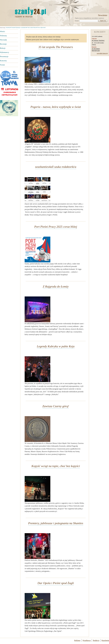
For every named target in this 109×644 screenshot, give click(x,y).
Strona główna (20, 12)
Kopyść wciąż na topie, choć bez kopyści (56, 466)
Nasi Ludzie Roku (32, 27)
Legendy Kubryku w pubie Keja (56, 346)
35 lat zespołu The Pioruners (56, 47)
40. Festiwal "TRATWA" (98, 41)
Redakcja (96, 640)
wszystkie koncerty (102, 53)
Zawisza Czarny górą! (56, 406)
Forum (2, 65)
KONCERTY (100, 32)
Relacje (3, 48)
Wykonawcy (5, 52)
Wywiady (3, 40)
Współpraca (87, 640)
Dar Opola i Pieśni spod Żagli (56, 583)
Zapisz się (103, 21)
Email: (77, 21)
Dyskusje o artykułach (21, 27)
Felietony (3, 36)
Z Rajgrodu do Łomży (56, 286)
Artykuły (8, 27)
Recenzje (3, 44)
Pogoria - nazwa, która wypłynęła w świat (56, 107)
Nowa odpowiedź (41, 27)
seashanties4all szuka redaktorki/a (56, 167)
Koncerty (3, 61)
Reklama (77, 640)
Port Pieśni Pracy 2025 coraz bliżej (56, 227)
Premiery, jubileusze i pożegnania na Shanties (56, 523)
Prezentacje (4, 56)
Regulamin (105, 640)
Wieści (3, 31)
